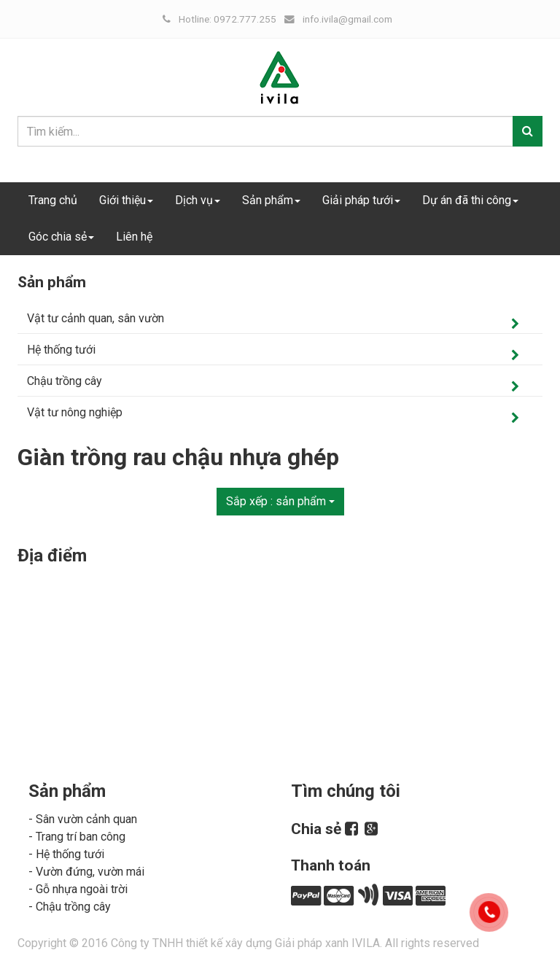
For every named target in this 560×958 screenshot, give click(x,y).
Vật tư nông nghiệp (75, 412)
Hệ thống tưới (61, 350)
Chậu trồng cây (65, 381)
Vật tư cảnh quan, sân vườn (96, 318)
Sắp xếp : (280, 501)
